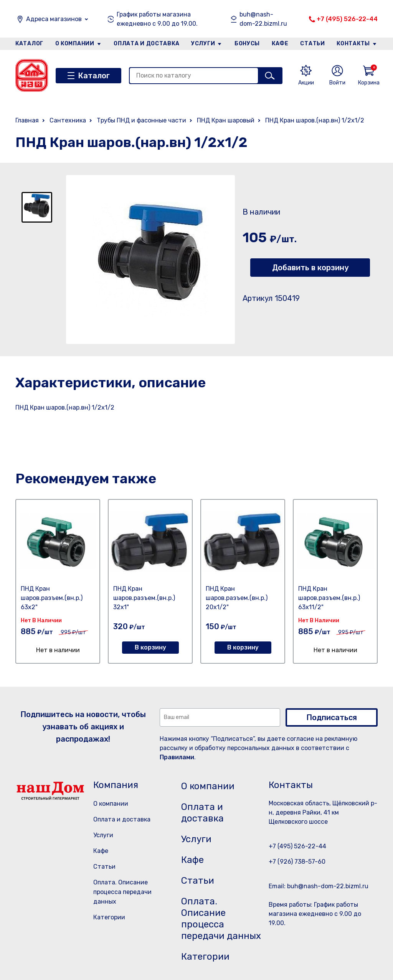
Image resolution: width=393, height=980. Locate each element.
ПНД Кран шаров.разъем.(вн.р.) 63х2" (52, 598)
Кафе (280, 44)
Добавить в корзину (310, 268)
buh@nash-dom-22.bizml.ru (263, 19)
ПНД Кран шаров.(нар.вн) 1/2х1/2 (315, 120)
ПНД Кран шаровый (226, 120)
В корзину (150, 647)
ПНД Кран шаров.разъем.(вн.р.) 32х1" (144, 598)
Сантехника (68, 120)
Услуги (203, 44)
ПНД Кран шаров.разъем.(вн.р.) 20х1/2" (237, 598)
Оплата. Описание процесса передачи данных (122, 892)
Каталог (29, 44)
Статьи (312, 44)
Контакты (353, 44)
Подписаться (332, 717)
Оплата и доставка (146, 44)
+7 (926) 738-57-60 (297, 862)
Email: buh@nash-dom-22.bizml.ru (319, 886)
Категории (109, 917)
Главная (27, 120)
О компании (75, 44)
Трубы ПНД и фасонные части (141, 120)
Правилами (177, 757)
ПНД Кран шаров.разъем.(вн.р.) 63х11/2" (329, 598)
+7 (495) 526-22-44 (347, 19)
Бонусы (247, 44)
